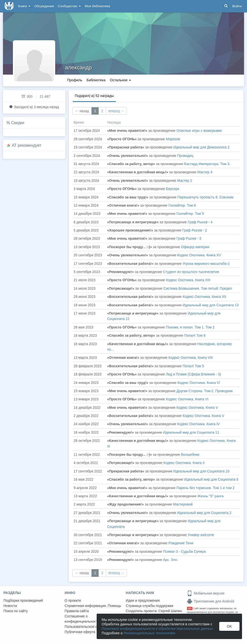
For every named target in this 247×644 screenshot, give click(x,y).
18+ (190, 608)
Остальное (121, 80)
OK (229, 626)
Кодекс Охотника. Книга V (197, 408)
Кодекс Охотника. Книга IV (198, 424)
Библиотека (96, 80)
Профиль (75, 80)
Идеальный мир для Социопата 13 (211, 305)
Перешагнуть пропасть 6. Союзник (205, 197)
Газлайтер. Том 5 (190, 214)
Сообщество (69, 6)
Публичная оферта (80, 632)
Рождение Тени (181, 543)
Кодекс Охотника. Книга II (184, 463)
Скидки (18, 123)
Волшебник (190, 455)
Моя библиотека (97, 6)
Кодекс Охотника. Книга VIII (191, 358)
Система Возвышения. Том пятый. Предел (198, 288)
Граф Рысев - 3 (189, 238)
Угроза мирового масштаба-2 (206, 264)
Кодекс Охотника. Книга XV (199, 255)
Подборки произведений (23, 600)
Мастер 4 (205, 172)
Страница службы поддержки (149, 606)
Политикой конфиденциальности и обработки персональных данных (157, 629)
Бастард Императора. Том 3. (207, 164)
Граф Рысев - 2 (195, 230)
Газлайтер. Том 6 (182, 205)
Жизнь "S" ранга (210, 496)
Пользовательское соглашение (90, 627)
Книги (24, 6)
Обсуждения (44, 6)
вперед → (116, 111)
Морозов (173, 139)
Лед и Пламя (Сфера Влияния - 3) (194, 374)
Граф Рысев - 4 (200, 222)
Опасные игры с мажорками (199, 131)
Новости (10, 606)
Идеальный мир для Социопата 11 (191, 432)
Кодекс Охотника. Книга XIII (188, 280)
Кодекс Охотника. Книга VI (199, 383)
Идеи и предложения (143, 600)
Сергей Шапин (170, 611)
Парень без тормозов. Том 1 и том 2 (206, 488)
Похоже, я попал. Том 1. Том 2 (190, 327)
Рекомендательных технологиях (149, 633)
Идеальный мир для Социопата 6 (211, 479)
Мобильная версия (206, 593)
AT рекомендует (27, 145)
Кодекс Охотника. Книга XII (204, 297)
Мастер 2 (185, 181)
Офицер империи (195, 247)
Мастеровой (183, 504)
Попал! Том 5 (193, 366)
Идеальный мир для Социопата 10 (202, 471)
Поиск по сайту (16, 611)
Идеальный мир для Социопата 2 (204, 513)
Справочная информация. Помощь (93, 606)
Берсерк (173, 189)
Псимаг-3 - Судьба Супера (184, 552)
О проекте (73, 600)
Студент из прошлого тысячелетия (191, 272)
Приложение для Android (210, 601)
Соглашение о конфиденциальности (82, 619)
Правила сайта (77, 611)
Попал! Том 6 (195, 335)
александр (79, 68)
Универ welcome (201, 535)
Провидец (185, 156)
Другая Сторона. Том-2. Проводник (205, 391)
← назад (82, 111)
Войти (237, 6)
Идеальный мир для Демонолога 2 (202, 147)
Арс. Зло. (170, 560)
